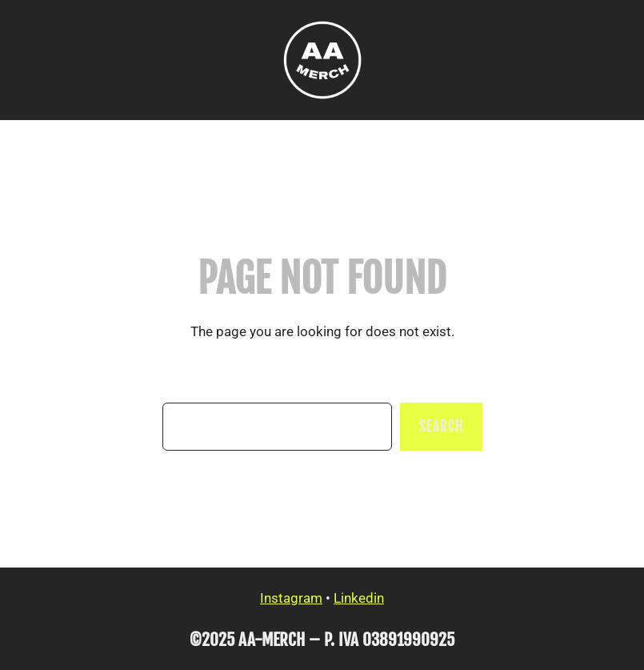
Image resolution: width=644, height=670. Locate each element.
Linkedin (359, 598)
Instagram (291, 598)
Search (441, 426)
